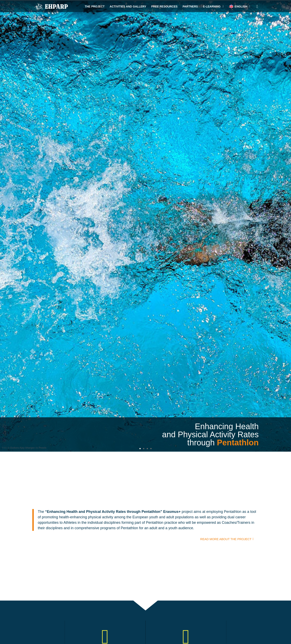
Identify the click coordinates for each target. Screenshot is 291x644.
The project (95, 6)
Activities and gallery (128, 6)
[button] (140, 449)
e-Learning (213, 6)
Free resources (164, 6)
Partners (190, 6)
